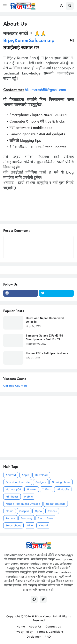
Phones (52, 511)
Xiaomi (43, 525)
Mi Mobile (63, 489)
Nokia (10, 511)
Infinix (47, 489)
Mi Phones (12, 497)
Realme (10, 518)
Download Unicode (18, 482)
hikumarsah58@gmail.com (45, 90)
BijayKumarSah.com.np (29, 40)
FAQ (48, 637)
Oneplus (24, 511)
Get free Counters (15, 386)
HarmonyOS (13, 489)
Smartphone (13, 525)
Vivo (30, 525)
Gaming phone (61, 482)
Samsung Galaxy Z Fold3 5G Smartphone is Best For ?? (44, 337)
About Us (35, 627)
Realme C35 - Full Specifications (47, 353)
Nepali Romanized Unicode (23, 504)
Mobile (28, 497)
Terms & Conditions (50, 632)
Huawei (32, 489)
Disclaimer (34, 637)
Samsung (26, 518)
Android (11, 475)
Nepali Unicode (56, 504)
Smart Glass (45, 518)
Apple (25, 475)
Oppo (38, 511)
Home (21, 627)
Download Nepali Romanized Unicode (45, 320)
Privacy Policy (23, 632)
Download (41, 475)
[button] (5, 6)
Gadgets (41, 482)
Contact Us (53, 627)
